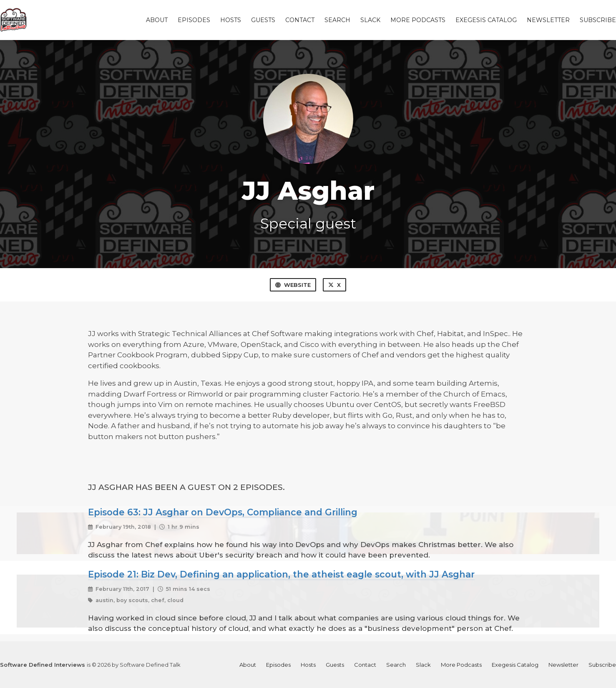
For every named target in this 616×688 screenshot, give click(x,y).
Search (337, 20)
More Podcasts (418, 20)
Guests (263, 20)
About (157, 20)
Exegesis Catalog (486, 20)
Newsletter (548, 20)
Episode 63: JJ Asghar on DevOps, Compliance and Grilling (223, 512)
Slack (370, 20)
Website (293, 285)
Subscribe (598, 20)
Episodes (194, 20)
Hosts (231, 20)
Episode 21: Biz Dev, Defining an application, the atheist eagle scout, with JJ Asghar (281, 574)
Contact (300, 20)
